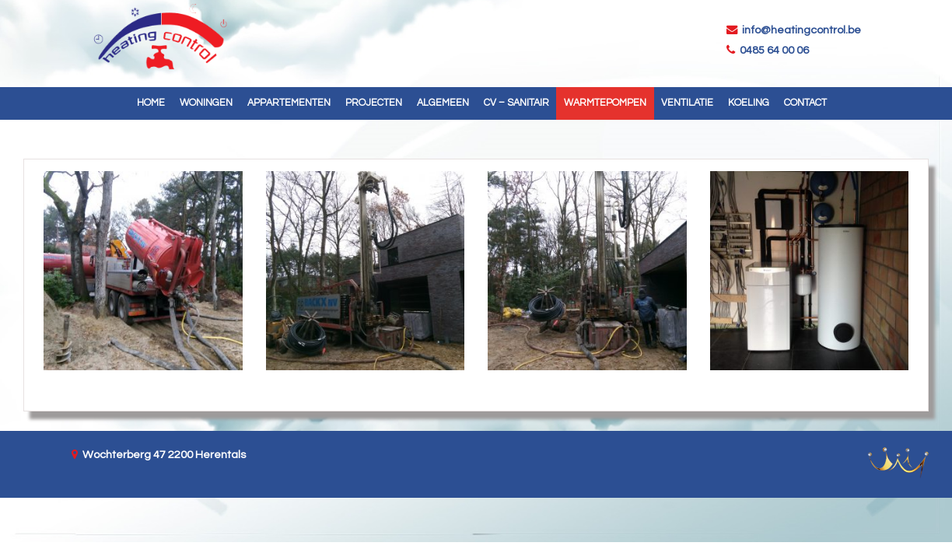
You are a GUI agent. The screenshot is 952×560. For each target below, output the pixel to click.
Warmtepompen (605, 103)
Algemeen (443, 103)
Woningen (206, 103)
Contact (805, 103)
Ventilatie (687, 103)
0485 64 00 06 (772, 50)
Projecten (374, 103)
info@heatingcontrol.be (800, 30)
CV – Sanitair (516, 103)
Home (151, 103)
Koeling (749, 103)
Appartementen (289, 103)
